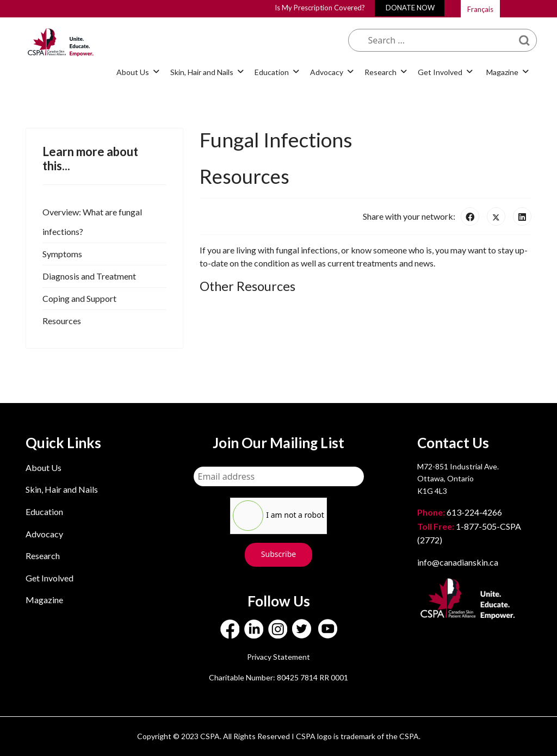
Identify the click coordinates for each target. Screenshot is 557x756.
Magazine (502, 72)
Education (272, 72)
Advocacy (327, 72)
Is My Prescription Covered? (320, 8)
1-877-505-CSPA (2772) (469, 533)
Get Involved (440, 72)
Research (380, 72)
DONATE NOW (410, 8)
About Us (133, 72)
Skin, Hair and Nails (202, 72)
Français (480, 9)
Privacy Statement (278, 657)
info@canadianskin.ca (458, 562)
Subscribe (278, 554)
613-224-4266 (460, 512)
